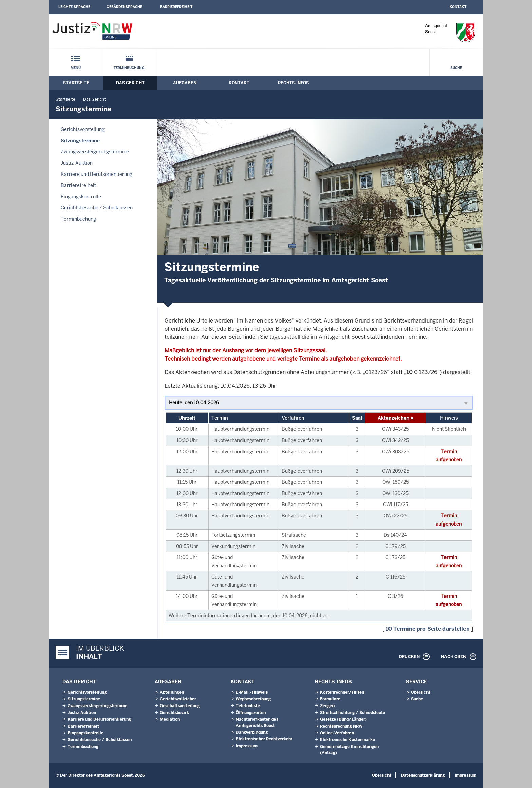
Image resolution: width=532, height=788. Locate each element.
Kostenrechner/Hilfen (342, 692)
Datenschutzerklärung (423, 775)
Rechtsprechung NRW (341, 726)
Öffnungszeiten (251, 713)
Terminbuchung (129, 68)
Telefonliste (248, 706)
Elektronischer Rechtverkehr (264, 739)
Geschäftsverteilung (180, 706)
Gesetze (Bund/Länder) (343, 719)
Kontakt (458, 7)
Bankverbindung (252, 732)
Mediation (170, 719)
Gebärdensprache (124, 7)
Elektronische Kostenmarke (347, 740)
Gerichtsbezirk (174, 713)
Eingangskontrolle (81, 197)
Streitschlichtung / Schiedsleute (353, 713)
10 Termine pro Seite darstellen (428, 629)
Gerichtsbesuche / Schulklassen (97, 208)
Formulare (330, 699)
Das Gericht (130, 83)
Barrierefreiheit (176, 7)
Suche (456, 68)
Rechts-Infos (293, 83)
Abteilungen (172, 692)
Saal (357, 418)
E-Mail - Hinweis (252, 692)
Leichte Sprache (74, 7)
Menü (76, 68)
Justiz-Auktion (77, 163)
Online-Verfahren (337, 733)
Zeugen (327, 706)
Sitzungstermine (80, 141)
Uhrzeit (187, 418)
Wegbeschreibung (253, 699)
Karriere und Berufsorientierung (97, 174)
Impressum (247, 746)
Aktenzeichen (394, 418)
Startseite (76, 83)
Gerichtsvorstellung (83, 129)
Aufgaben (185, 83)
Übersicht (421, 692)
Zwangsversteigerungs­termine (95, 152)
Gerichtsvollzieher (178, 699)
